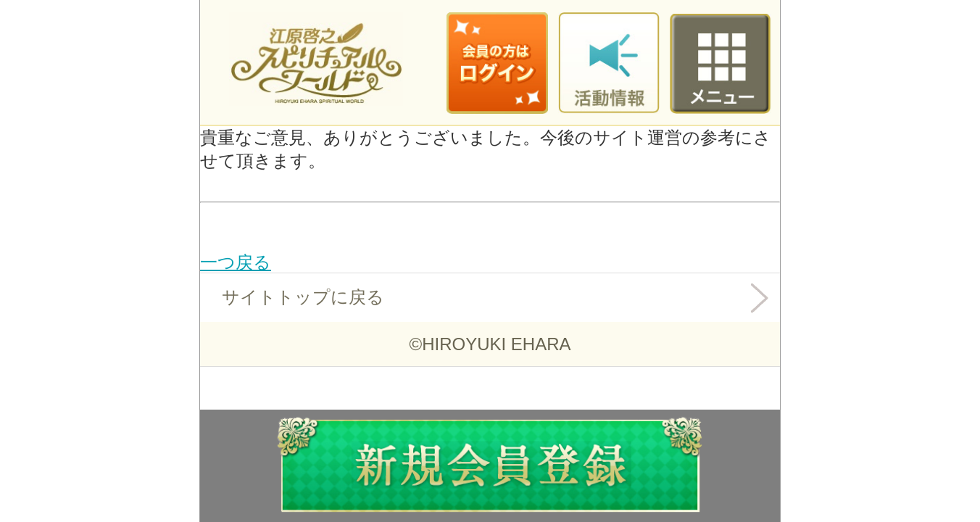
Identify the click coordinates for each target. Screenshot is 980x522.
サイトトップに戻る (303, 297)
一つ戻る (236, 262)
